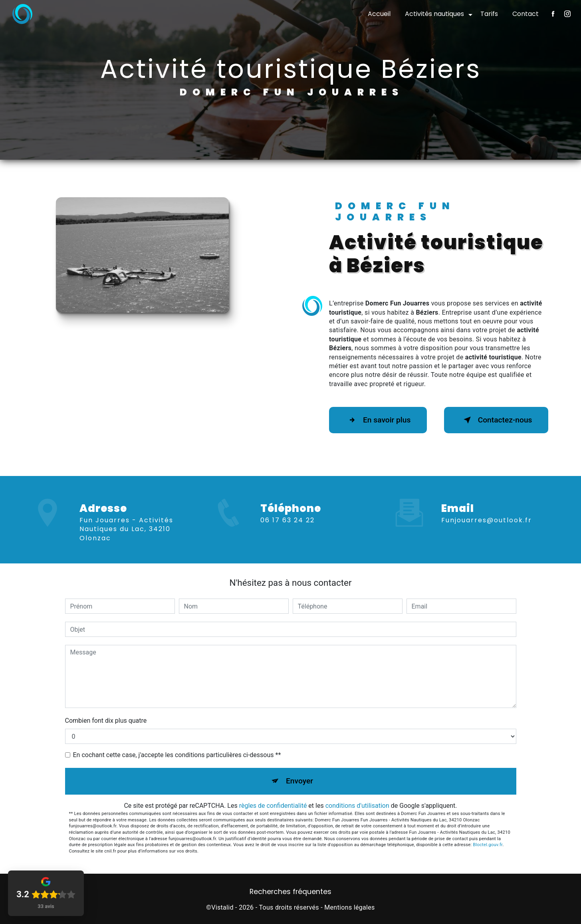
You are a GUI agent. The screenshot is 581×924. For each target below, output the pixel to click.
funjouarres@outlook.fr (487, 511)
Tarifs (489, 14)
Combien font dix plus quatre (106, 721)
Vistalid (222, 907)
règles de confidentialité (273, 806)
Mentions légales (349, 907)
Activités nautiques (434, 14)
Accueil (379, 14)
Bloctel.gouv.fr (488, 845)
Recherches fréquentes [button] (290, 892)
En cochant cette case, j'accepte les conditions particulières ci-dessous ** (177, 755)
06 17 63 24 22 (288, 529)
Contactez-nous (496, 420)
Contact (525, 14)
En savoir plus (378, 420)
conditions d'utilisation (357, 806)
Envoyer (299, 781)
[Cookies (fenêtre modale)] (2, 919)
